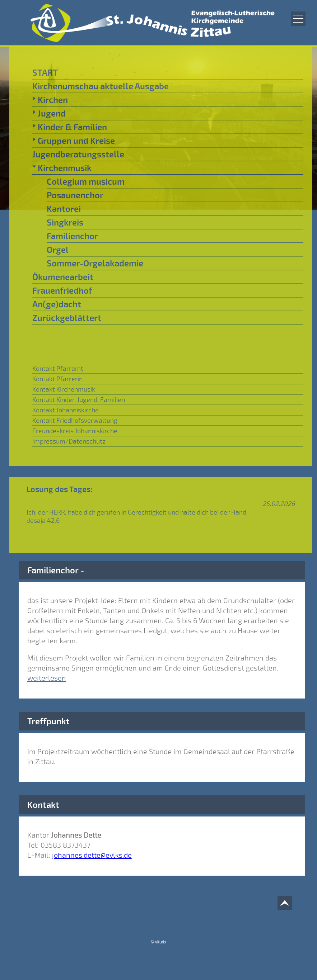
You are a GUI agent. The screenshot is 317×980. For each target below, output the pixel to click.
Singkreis (65, 222)
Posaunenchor (75, 195)
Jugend (49, 113)
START (45, 72)
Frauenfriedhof (62, 290)
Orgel (58, 249)
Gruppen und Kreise (74, 140)
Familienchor (72, 236)
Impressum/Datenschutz (69, 441)
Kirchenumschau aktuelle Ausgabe (101, 86)
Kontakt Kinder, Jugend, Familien (79, 399)
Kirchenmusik (62, 167)
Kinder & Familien (70, 127)
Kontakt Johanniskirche (66, 410)
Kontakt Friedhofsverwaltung (75, 420)
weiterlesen (47, 678)
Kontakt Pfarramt (58, 368)
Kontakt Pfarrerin (57, 379)
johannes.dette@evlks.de (92, 855)
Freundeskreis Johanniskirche (75, 431)
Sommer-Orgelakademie (95, 263)
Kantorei (64, 209)
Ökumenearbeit (63, 277)
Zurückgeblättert (67, 318)
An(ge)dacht (57, 304)
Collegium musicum (86, 181)
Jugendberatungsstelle (78, 154)
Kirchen (50, 99)
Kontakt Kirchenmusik (64, 389)
